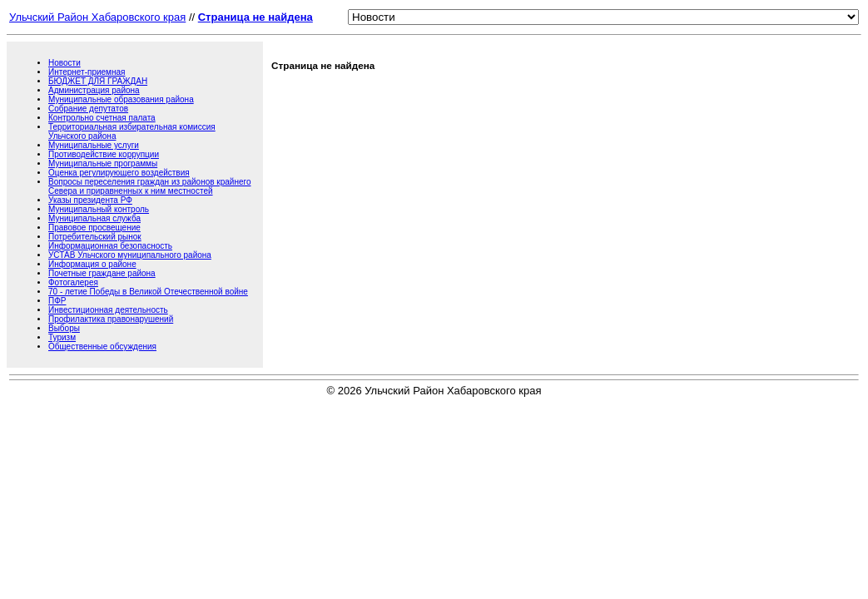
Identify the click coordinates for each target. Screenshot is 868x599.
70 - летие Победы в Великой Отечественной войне (148, 292)
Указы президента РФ (90, 200)
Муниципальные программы (103, 163)
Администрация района (94, 90)
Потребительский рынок (95, 237)
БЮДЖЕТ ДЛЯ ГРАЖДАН (98, 81)
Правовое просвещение (94, 228)
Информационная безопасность (110, 246)
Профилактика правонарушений (111, 319)
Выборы (64, 328)
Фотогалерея (73, 282)
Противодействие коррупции (104, 154)
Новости (64, 63)
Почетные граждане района (102, 273)
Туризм (62, 337)
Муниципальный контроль (99, 209)
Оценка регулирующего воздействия (119, 173)
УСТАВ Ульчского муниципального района (130, 255)
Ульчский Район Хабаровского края (97, 17)
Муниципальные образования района (121, 99)
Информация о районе (92, 264)
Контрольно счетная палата (102, 118)
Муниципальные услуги (94, 145)
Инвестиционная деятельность (108, 310)
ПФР (57, 301)
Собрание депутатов (88, 109)
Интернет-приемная (87, 72)
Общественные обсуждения (102, 347)
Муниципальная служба (94, 218)
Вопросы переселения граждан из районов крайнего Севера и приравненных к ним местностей (149, 186)
